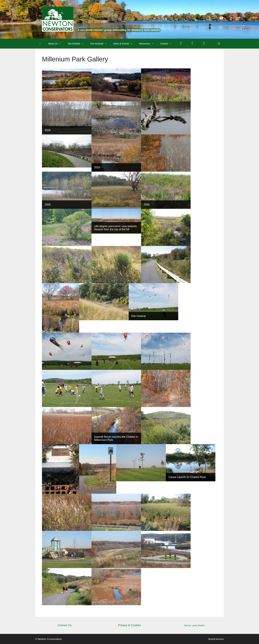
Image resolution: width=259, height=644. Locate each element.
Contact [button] (168, 44)
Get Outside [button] (77, 44)
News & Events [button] (125, 44)
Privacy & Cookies (129, 625)
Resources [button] (148, 44)
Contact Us (65, 625)
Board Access (216, 639)
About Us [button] (56, 44)
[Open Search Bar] (219, 44)
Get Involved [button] (100, 44)
